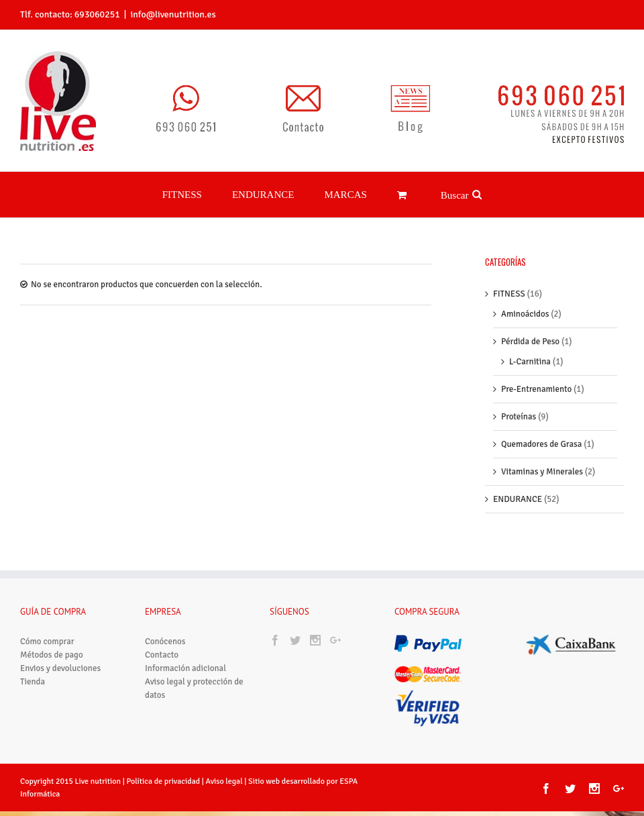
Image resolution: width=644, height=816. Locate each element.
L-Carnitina (530, 362)
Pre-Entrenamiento (536, 389)
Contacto (162, 655)
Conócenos (165, 642)
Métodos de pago (52, 655)
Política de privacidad (163, 781)
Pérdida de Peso (530, 342)
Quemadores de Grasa (541, 444)
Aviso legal (225, 781)
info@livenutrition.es (173, 14)
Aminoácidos (525, 314)
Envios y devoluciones (60, 668)
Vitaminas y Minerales (542, 472)
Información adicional (185, 668)
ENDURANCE (518, 499)
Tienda (33, 682)
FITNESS (509, 294)
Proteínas (519, 417)
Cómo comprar (47, 642)
